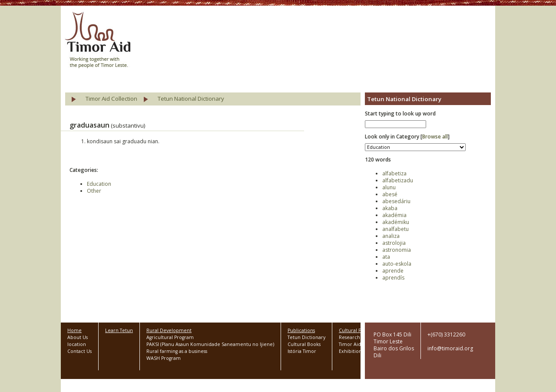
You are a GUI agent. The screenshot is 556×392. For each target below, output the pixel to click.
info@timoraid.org (450, 348)
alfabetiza (394, 173)
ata (386, 257)
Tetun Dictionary (306, 337)
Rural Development (169, 330)
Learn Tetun (119, 330)
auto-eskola (397, 264)
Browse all (435, 137)
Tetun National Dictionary (191, 99)
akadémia (394, 215)
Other (94, 191)
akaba (390, 208)
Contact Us (79, 351)
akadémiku (396, 222)
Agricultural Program (170, 337)
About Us (78, 337)
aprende (393, 271)
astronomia (397, 250)
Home (74, 330)
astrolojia (394, 243)
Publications (301, 330)
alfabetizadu (398, 180)
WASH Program (164, 358)
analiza (391, 236)
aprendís (393, 278)
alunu (389, 187)
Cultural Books (304, 344)
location (77, 344)
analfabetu (395, 229)
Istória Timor (302, 351)
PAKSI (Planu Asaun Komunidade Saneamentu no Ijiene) (210, 344)
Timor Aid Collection (111, 99)
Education (99, 184)
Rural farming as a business (177, 351)
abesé (390, 194)
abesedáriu (396, 201)
